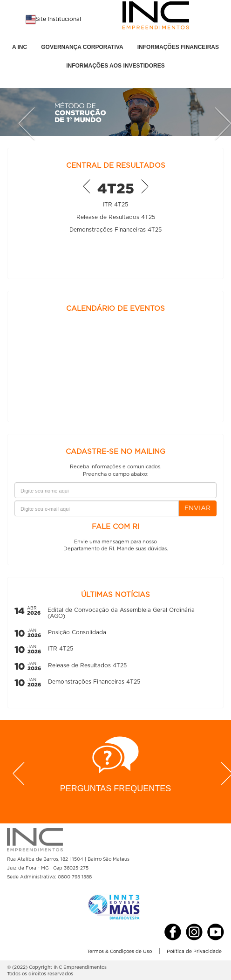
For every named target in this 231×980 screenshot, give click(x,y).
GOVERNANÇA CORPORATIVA (82, 47)
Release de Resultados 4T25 (116, 217)
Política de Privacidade (194, 952)
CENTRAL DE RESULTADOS (116, 166)
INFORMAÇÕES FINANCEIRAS (178, 47)
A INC (20, 47)
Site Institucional (58, 19)
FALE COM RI (115, 527)
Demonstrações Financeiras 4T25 (115, 230)
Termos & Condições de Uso (119, 952)
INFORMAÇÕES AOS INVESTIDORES (115, 66)
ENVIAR (197, 508)
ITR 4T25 (115, 205)
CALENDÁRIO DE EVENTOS (115, 309)
